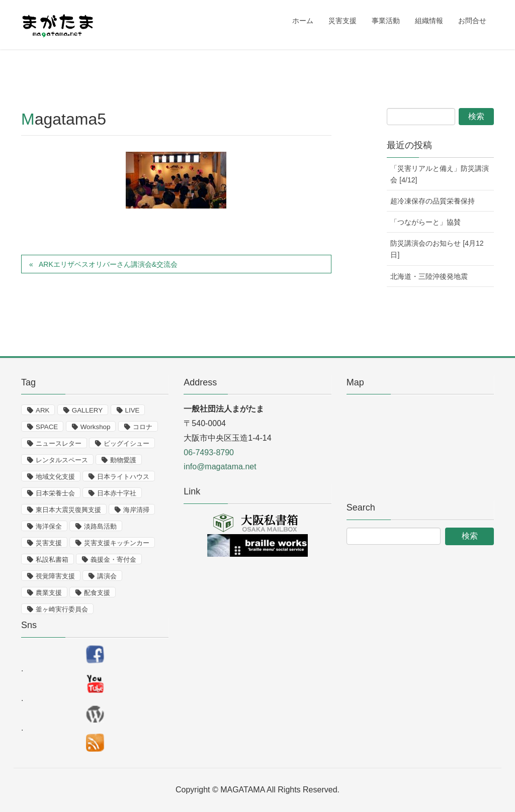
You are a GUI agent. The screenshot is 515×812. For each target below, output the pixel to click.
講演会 (107, 576)
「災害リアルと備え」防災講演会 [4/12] (440, 174)
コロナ (143, 427)
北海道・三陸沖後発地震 (429, 276)
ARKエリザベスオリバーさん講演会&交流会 (108, 264)
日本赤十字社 (117, 493)
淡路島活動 (100, 526)
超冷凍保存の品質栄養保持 (433, 201)
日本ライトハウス (123, 477)
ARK (42, 410)
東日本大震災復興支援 (68, 510)
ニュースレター (59, 443)
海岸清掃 (136, 510)
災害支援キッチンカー (117, 543)
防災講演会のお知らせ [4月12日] (437, 249)
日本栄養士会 (55, 493)
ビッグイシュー (126, 443)
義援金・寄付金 (113, 560)
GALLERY (87, 410)
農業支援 (49, 593)
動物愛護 (123, 460)
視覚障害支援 (55, 576)
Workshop (96, 427)
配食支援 (97, 593)
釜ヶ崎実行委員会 (62, 609)
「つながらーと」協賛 (425, 222)
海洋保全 (49, 526)
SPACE (47, 427)
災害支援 (49, 543)
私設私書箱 (52, 560)
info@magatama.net (220, 467)
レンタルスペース (62, 460)
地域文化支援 (55, 477)
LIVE (133, 410)
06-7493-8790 (209, 452)
